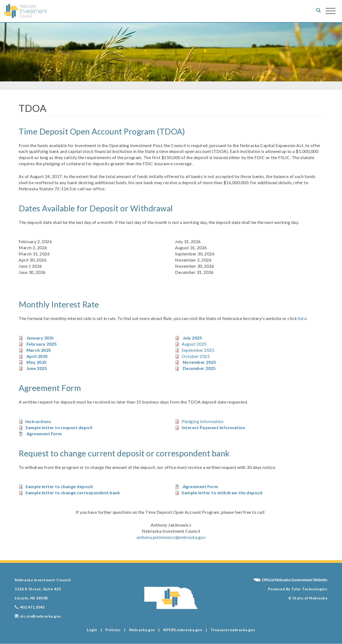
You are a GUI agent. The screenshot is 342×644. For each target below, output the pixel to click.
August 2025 (194, 344)
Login (92, 630)
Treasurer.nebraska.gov (233, 630)
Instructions (38, 421)
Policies (113, 630)
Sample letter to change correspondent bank (73, 493)
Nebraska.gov (142, 630)
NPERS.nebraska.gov (183, 630)
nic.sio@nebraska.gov (38, 616)
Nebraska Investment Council (43, 580)
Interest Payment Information (213, 427)
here (302, 318)
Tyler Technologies (309, 589)
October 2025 (196, 356)
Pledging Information (203, 421)
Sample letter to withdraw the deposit (222, 493)
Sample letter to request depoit (59, 427)
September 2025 (198, 350)
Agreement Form (44, 434)
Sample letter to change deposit (59, 486)
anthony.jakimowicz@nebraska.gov (171, 537)
